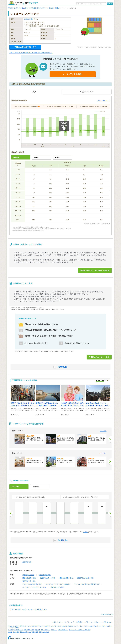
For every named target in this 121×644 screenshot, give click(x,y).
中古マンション (84, 626)
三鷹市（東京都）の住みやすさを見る (95, 271)
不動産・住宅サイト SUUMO (18, 8)
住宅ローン (54, 630)
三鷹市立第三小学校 (66, 578)
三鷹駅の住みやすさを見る (99, 357)
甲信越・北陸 (24, 632)
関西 (33, 632)
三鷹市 (57, 8)
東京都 (51, 8)
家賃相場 (64, 626)
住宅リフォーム (19, 630)
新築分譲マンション (73, 626)
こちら (85, 532)
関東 (18, 632)
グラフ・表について (104, 101)
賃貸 (33, 626)
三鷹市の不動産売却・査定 (25, 47)
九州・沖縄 (46, 632)
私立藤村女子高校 (28, 575)
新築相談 (37, 630)
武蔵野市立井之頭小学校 (86, 578)
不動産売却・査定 (29, 630)
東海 (30, 632)
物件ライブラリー (63, 630)
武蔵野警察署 (27, 562)
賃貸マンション (39, 626)
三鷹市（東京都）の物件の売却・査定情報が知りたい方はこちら (31, 53)
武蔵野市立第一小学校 (48, 578)
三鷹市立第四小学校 (29, 578)
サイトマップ (69, 622)
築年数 (36, 157)
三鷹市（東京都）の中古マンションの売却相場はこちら (29, 609)
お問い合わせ (107, 622)
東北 (14, 632)
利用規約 (79, 622)
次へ (110, 513)
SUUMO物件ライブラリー (38, 8)
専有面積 (16, 157)
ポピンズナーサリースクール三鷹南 (34, 587)
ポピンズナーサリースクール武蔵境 (58, 584)
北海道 (10, 632)
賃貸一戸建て (57, 626)
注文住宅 (11, 630)
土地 (108, 626)
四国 (37, 632)
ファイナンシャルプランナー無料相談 (80, 630)
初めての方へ (58, 622)
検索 (111, 4)
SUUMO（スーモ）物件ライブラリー (24, 3)
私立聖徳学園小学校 (29, 581)
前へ (11, 513)
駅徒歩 (57, 157)
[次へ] (110, 439)
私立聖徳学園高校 (45, 575)
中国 (40, 632)
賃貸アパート (49, 626)
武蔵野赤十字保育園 (57, 587)
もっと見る (103, 431)
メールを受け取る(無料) (73, 74)
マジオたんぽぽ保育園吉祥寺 (32, 584)
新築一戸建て (94, 626)
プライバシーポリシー (93, 622)
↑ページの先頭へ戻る (107, 614)
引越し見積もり (45, 630)
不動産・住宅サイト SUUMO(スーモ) (19, 626)
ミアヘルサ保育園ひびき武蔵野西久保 (87, 584)
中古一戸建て (102, 626)
